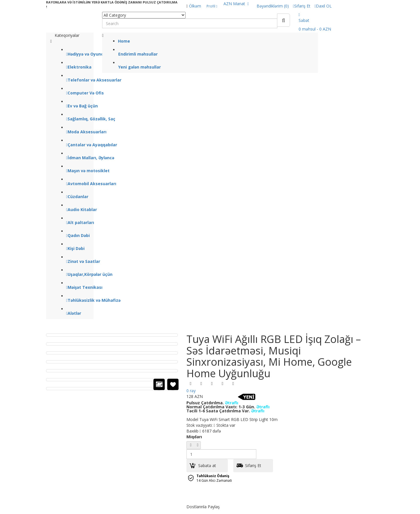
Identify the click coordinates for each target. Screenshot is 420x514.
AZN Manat (236, 4)
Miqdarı (194, 437)
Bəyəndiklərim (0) (273, 6)
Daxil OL (323, 6)
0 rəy (191, 391)
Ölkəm (195, 6)
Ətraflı (232, 403)
